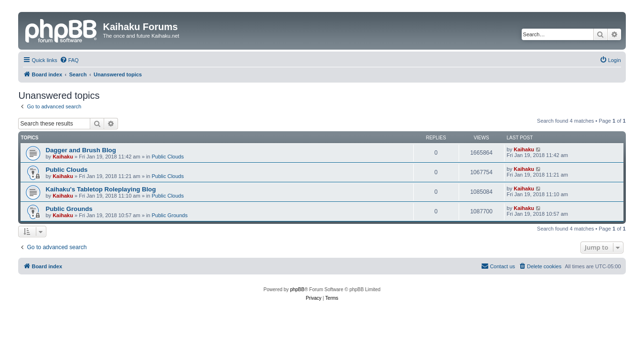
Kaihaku (63, 157)
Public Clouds (167, 157)
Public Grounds (69, 209)
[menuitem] (69, 60)
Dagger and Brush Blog (80, 150)
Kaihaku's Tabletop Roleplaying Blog (101, 189)
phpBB (297, 289)
